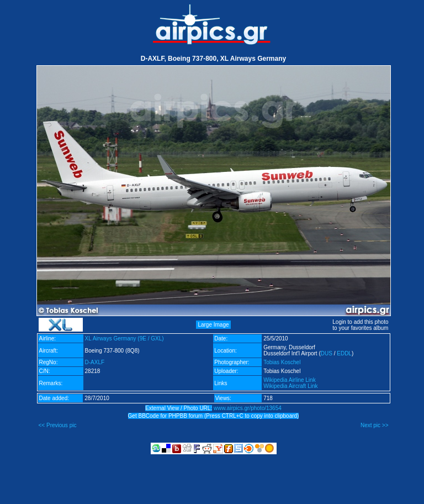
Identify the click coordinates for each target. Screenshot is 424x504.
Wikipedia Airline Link (290, 380)
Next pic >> (375, 425)
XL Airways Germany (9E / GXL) (124, 338)
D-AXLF (95, 362)
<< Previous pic (58, 425)
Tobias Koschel (282, 362)
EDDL (344, 353)
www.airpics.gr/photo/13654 (248, 408)
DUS (327, 353)
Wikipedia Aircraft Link (290, 386)
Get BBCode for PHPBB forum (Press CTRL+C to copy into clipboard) (214, 416)
